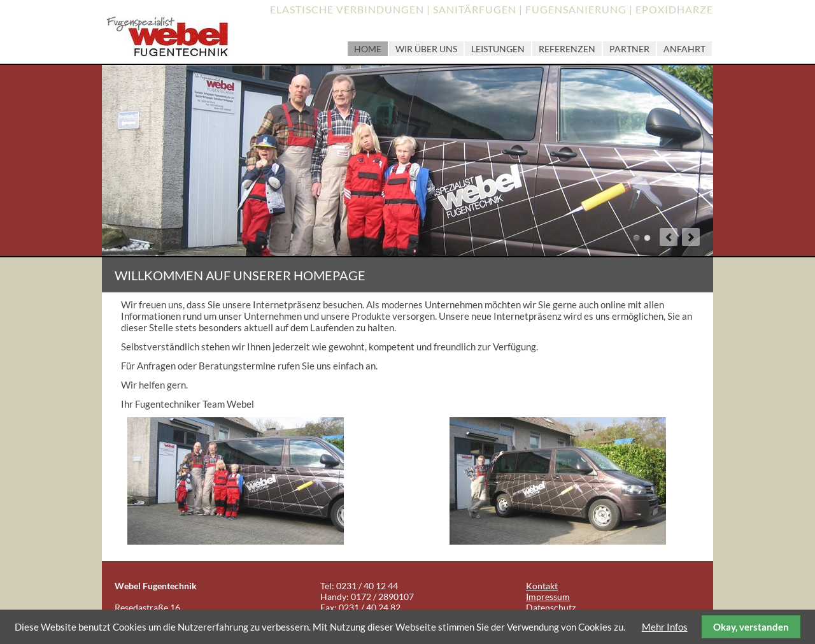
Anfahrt (684, 49)
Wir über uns (426, 49)
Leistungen (498, 49)
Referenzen (567, 49)
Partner (629, 49)
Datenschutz (551, 607)
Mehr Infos (665, 627)
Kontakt (542, 586)
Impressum (548, 597)
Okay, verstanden (751, 627)
